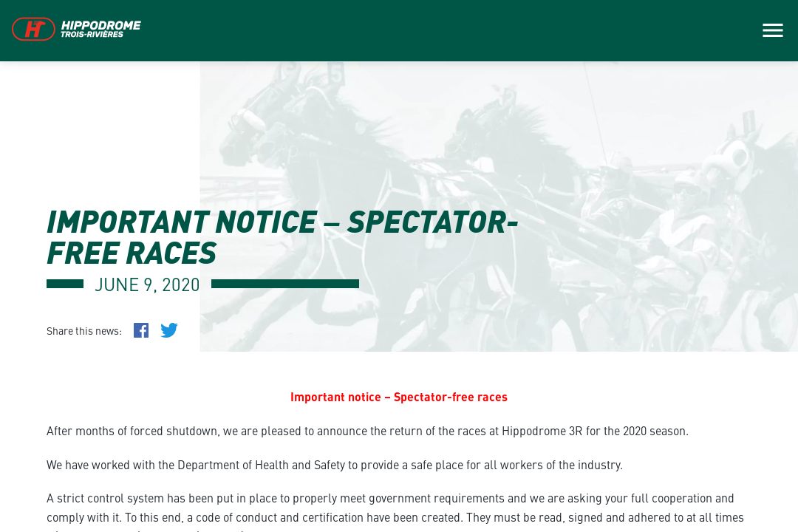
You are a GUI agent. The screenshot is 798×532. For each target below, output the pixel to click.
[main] (399, 266)
